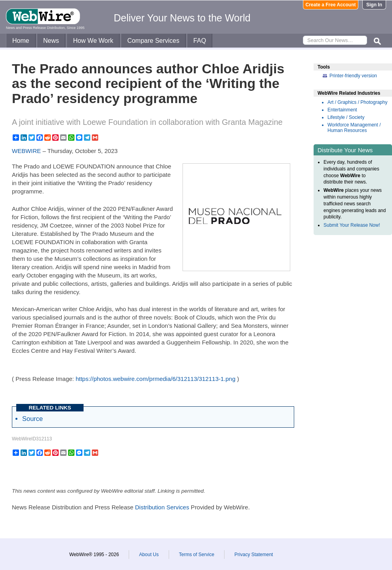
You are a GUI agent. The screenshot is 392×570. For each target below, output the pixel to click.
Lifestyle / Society (346, 117)
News (51, 41)
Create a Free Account (331, 5)
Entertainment (342, 110)
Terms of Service (197, 555)
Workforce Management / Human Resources (354, 128)
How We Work (93, 41)
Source (32, 419)
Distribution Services (162, 507)
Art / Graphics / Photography (357, 102)
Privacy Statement (254, 555)
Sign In (374, 5)
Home (21, 41)
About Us (149, 555)
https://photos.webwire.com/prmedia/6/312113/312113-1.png (156, 379)
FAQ (200, 41)
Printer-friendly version (353, 76)
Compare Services (153, 41)
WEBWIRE (26, 151)
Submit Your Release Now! (352, 225)
